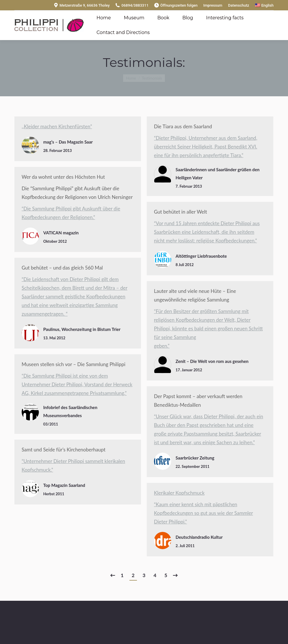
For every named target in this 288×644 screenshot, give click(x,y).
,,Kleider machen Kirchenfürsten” (57, 126)
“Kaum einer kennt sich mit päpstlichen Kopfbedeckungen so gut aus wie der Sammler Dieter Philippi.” (203, 513)
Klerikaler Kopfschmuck (179, 493)
